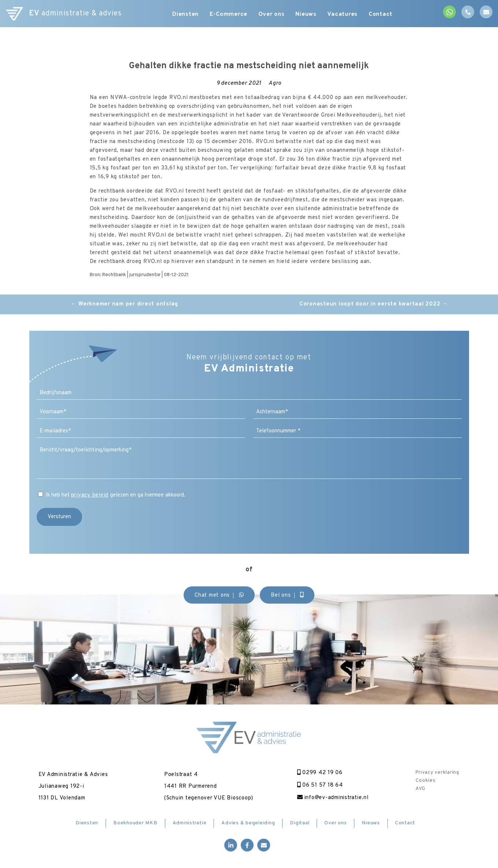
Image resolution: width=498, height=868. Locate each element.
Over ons (272, 15)
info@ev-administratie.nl (333, 798)
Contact (381, 15)
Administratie (190, 823)
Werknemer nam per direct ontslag (125, 304)
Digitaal (300, 823)
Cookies (425, 781)
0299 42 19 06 (319, 773)
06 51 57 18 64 (319, 785)
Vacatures (343, 15)
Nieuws (306, 15)
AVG (420, 789)
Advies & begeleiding (248, 823)
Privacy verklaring (437, 773)
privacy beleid (90, 495)
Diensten (185, 15)
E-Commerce (229, 15)
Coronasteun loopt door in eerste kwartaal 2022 (374, 304)
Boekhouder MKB (135, 823)
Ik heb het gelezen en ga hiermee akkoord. (116, 495)
